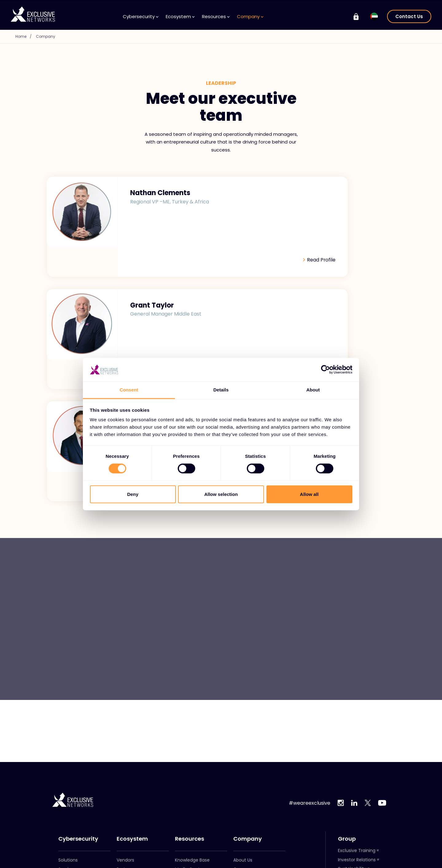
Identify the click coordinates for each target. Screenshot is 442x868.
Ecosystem (180, 16)
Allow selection (221, 494)
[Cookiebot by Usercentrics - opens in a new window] (326, 370)
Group (347, 839)
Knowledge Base (192, 860)
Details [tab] (221, 390)
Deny (133, 494)
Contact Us (409, 16)
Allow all (309, 494)
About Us (243, 860)
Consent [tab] (129, 390)
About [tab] (313, 390)
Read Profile (183, 231)
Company (250, 16)
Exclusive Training (357, 850)
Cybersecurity (141, 16)
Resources (216, 16)
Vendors (125, 860)
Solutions (68, 860)
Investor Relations (357, 860)
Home (26, 36)
